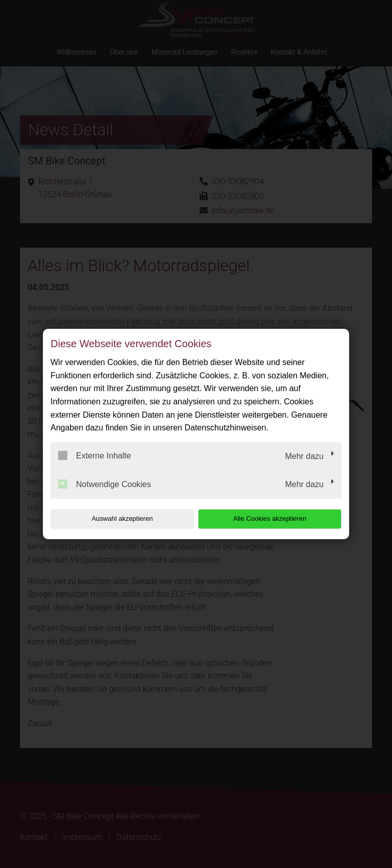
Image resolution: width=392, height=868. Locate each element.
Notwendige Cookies (105, 484)
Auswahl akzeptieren (116, 519)
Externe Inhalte (95, 455)
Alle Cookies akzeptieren (276, 519)
